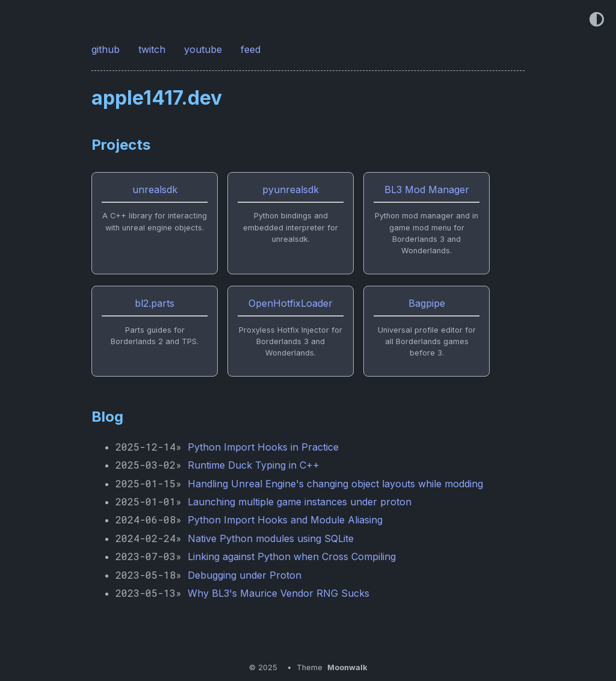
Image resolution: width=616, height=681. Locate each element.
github (107, 49)
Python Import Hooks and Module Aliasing (285, 520)
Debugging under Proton (245, 575)
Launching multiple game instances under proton (300, 502)
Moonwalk (347, 667)
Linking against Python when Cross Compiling (292, 556)
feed (252, 49)
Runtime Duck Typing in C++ (254, 465)
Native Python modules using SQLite (271, 538)
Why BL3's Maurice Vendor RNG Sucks (279, 593)
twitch (153, 49)
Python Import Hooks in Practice (263, 447)
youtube (205, 49)
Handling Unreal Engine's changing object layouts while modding (335, 484)
